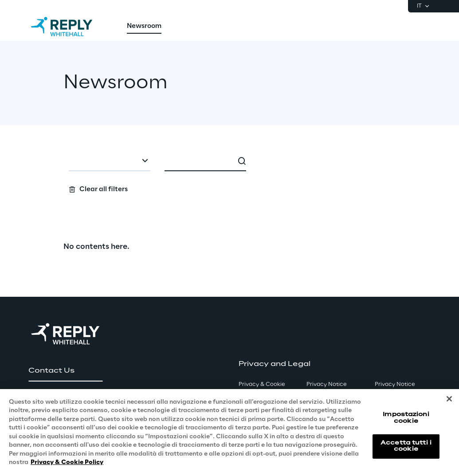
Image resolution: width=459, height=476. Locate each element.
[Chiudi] (449, 399)
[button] (65, 371)
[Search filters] (229, 173)
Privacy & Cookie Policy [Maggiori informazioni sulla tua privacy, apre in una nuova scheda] (67, 462)
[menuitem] (144, 27)
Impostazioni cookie (406, 418)
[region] (229, 433)
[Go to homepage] (71, 27)
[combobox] (110, 161)
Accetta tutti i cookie (406, 446)
